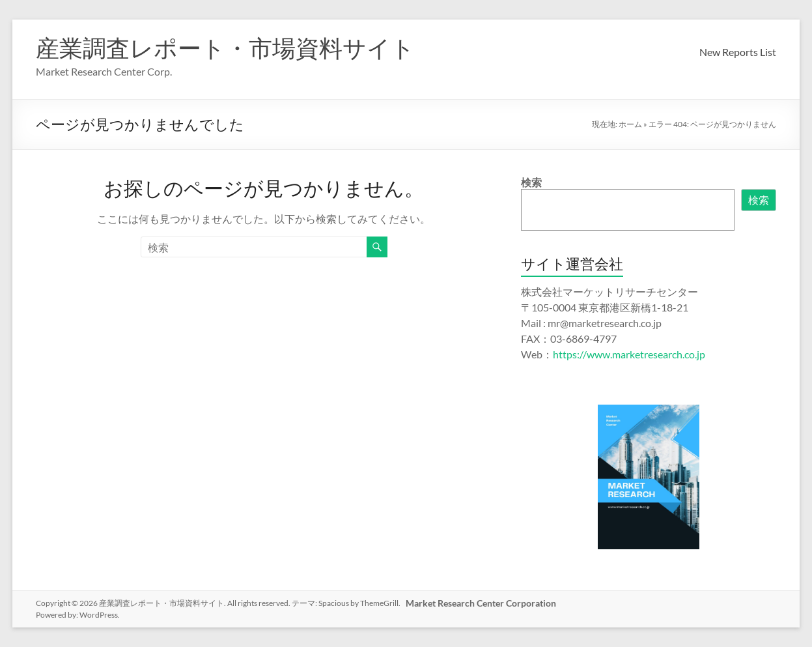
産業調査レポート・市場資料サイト (225, 48)
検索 (531, 182)
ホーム (630, 124)
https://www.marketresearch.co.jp (629, 354)
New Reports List (738, 52)
